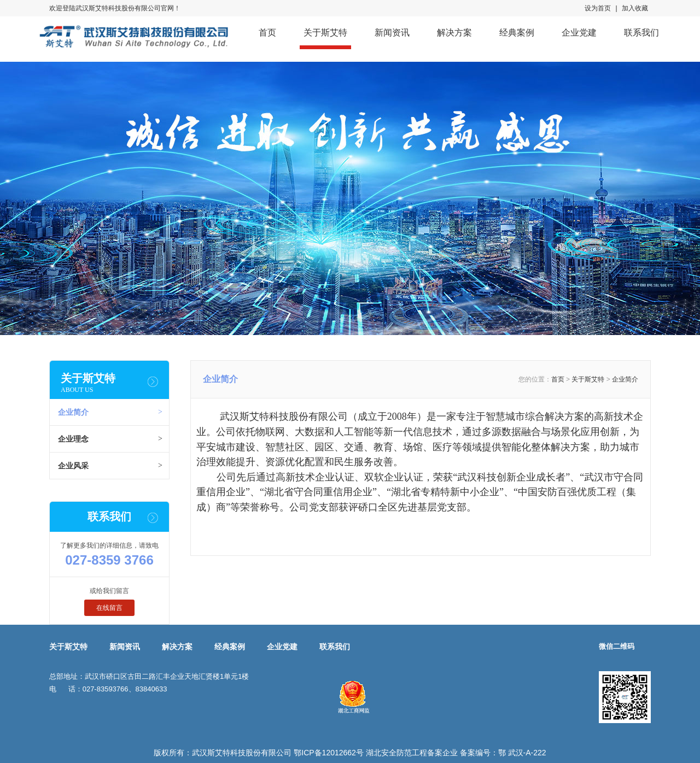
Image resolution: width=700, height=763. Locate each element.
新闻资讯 (392, 33)
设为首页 (598, 8)
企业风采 (73, 466)
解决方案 (454, 33)
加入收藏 (635, 8)
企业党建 (579, 33)
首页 (267, 33)
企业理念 (73, 439)
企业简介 (73, 412)
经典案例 (517, 33)
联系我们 (641, 33)
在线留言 (109, 608)
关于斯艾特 (325, 33)
